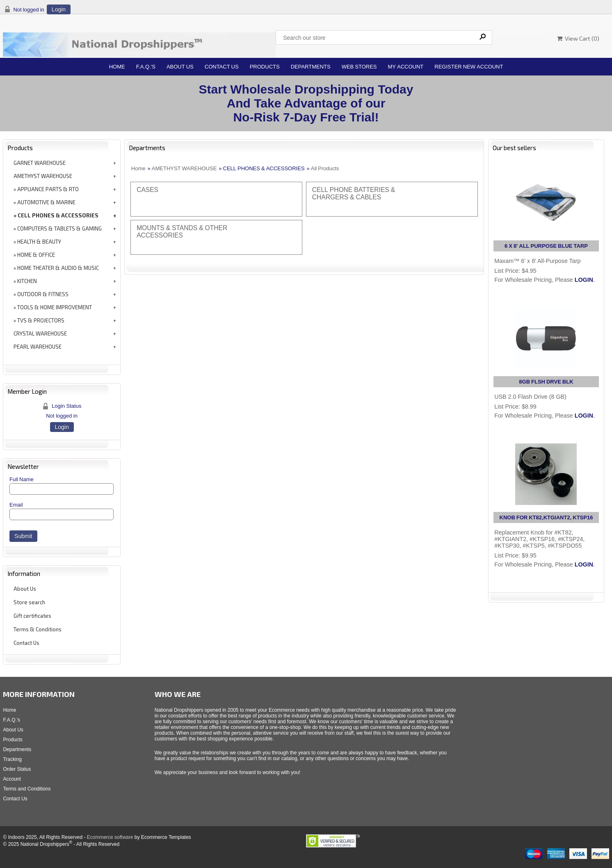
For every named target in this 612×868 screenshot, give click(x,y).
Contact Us (222, 67)
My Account (406, 67)
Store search (29, 602)
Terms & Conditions (38, 629)
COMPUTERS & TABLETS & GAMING (59, 228)
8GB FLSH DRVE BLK (546, 382)
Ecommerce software (110, 837)
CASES (147, 190)
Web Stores (359, 67)
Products (265, 67)
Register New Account (469, 67)
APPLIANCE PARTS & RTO (48, 189)
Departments (311, 67)
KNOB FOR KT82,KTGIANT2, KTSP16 (546, 517)
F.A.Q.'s (146, 67)
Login (59, 9)
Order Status (17, 769)
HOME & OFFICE (36, 255)
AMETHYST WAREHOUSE (43, 176)
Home (117, 67)
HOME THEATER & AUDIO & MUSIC (58, 268)
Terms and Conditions (27, 789)
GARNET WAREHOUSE (40, 163)
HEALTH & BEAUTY (39, 242)
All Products (325, 168)
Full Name (22, 479)
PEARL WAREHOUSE (38, 347)
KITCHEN (27, 281)
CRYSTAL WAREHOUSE (40, 333)
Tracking (12, 759)
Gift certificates (32, 616)
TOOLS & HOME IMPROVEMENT (55, 307)
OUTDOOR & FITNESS (43, 294)
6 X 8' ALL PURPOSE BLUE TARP (546, 246)
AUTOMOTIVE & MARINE (46, 202)
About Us (180, 67)
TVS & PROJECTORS (41, 320)
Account (12, 779)
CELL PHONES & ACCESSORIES (58, 215)
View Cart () (578, 38)
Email (16, 505)
